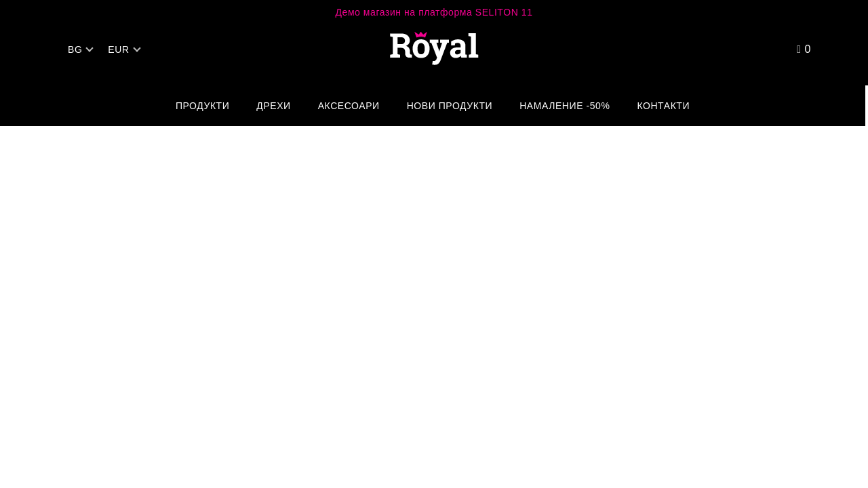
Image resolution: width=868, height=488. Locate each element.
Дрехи (273, 106)
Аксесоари (349, 106)
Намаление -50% (565, 106)
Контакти (663, 106)
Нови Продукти (450, 106)
